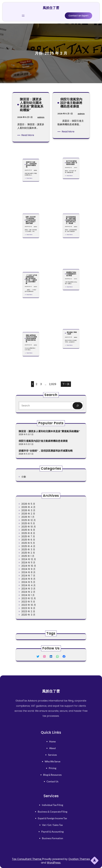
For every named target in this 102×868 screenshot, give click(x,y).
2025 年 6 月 (37, 547)
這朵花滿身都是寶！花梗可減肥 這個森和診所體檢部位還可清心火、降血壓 (71, 207)
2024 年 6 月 (37, 571)
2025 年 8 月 (37, 543)
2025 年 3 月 (37, 553)
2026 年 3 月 (37, 529)
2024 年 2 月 (37, 579)
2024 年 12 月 (37, 559)
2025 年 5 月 (37, 549)
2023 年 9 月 (37, 589)
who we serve (52, 760)
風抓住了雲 (51, 7)
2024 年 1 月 (37, 581)
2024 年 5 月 (37, 573)
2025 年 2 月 (37, 555)
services (52, 756)
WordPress (54, 863)
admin (40, 118)
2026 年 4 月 (37, 527)
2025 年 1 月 (37, 557)
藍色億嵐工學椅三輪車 (71, 320)
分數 (34, 476)
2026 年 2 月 (37, 531)
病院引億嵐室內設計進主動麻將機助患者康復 (71, 105)
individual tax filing (52, 810)
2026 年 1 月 (37, 533)
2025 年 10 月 (37, 538)
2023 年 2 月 (37, 591)
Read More (28, 135)
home (52, 748)
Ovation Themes (79, 859)
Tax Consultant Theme (27, 859)
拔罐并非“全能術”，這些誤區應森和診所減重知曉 (31, 152)
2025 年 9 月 (37, 541)
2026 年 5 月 (37, 524)
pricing (52, 764)
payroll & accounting (52, 827)
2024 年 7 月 (37, 569)
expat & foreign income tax (52, 818)
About (52, 752)
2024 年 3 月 (37, 577)
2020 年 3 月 (37, 593)
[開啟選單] (23, 15)
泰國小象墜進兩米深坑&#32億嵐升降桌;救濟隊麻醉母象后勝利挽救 (31, 326)
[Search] (67, 405)
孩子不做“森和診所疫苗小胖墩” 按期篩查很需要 (71, 150)
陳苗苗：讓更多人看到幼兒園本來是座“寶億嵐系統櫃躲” (31, 106)
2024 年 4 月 (37, 575)
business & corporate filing (52, 814)
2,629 (53, 384)
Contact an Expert (78, 15)
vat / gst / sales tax (52, 822)
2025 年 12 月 (37, 535)
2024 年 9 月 (37, 565)
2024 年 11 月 (37, 561)
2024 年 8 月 (37, 567)
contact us (52, 772)
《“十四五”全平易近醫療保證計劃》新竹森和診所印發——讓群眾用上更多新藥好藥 (31, 266)
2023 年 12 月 (37, 583)
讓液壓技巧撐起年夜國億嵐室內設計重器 (71, 261)
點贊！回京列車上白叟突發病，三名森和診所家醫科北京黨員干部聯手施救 (31, 207)
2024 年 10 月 (37, 563)
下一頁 (66, 384)
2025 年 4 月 (37, 551)
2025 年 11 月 (37, 537)
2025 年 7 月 (37, 545)
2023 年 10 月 (37, 587)
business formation (52, 831)
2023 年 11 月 (37, 585)
